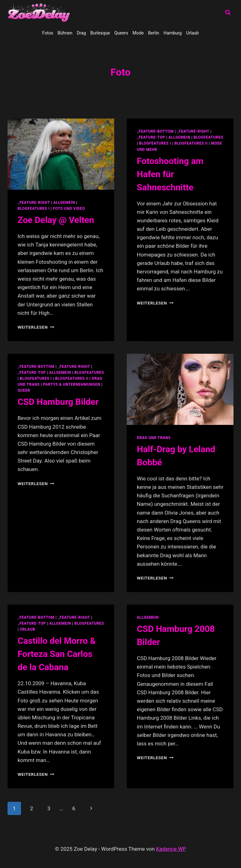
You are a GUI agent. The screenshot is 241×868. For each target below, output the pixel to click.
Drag (81, 33)
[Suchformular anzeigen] (228, 13)
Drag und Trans (154, 438)
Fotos (48, 33)
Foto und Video (69, 209)
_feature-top (151, 137)
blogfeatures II (191, 143)
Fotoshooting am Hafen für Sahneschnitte (170, 174)
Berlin (154, 33)
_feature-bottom (155, 131)
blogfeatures (208, 137)
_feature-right (34, 203)
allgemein (64, 203)
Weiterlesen (36, 327)
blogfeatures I (34, 209)
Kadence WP (171, 849)
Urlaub (192, 33)
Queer (24, 390)
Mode (138, 33)
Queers (121, 33)
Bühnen (65, 33)
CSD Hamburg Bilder (58, 402)
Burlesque (100, 33)
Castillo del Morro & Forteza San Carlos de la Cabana (57, 654)
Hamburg (173, 33)
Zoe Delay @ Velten (56, 220)
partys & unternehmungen (72, 384)
